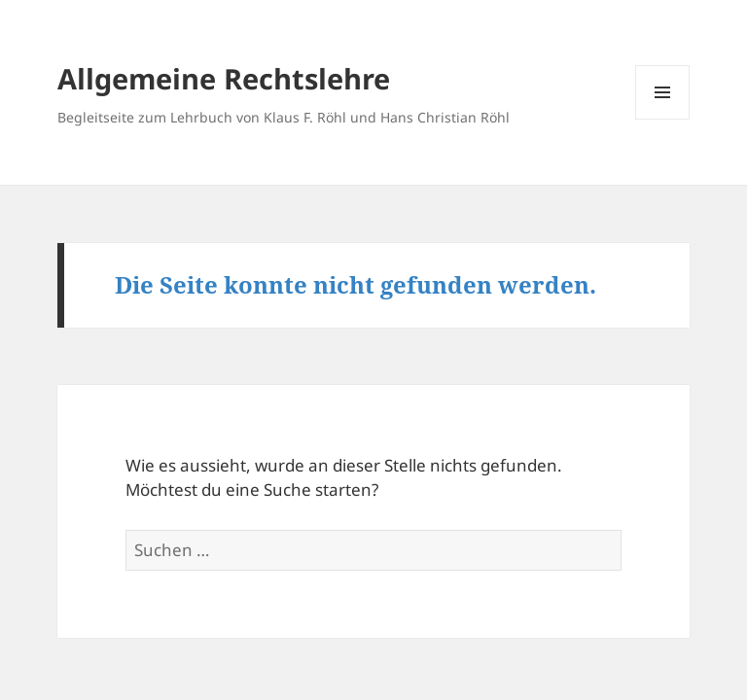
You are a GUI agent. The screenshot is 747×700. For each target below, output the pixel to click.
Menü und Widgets (663, 119)
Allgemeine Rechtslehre (224, 78)
